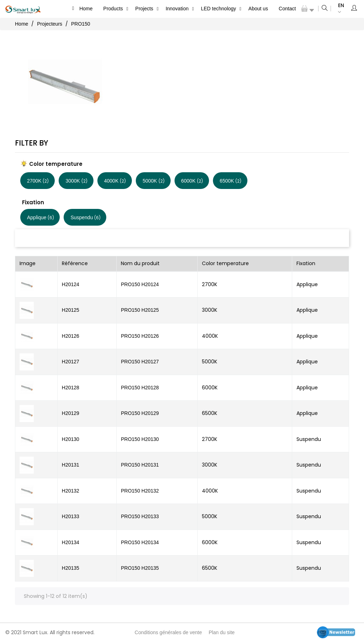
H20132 (71, 491)
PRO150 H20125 (140, 310)
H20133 (71, 516)
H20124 (71, 284)
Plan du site (222, 632)
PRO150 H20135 (140, 568)
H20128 (71, 388)
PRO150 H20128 (140, 388)
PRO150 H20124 (140, 284)
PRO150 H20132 (140, 491)
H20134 (71, 542)
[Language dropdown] (338, 9)
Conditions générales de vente (168, 632)
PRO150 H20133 (140, 516)
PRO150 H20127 (140, 362)
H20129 (71, 413)
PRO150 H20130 (140, 439)
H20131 (71, 465)
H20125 (71, 310)
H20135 (71, 568)
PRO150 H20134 (140, 542)
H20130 (71, 439)
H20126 (71, 336)
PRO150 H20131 (140, 465)
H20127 (71, 362)
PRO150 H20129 (140, 413)
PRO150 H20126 (140, 336)
